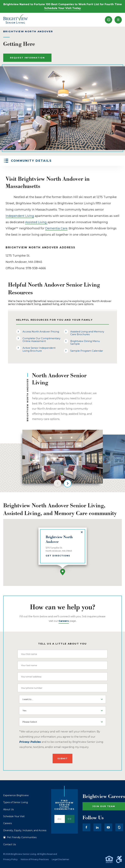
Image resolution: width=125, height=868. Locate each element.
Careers (7, 823)
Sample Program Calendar (87, 351)
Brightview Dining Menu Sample (85, 342)
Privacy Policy (10, 859)
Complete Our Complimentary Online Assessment (41, 340)
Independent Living (20, 216)
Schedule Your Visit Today (63, 8)
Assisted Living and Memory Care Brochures (87, 333)
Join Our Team (104, 806)
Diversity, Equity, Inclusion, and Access (25, 830)
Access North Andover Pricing (41, 332)
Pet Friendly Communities (20, 837)
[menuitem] (109, 20)
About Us (8, 809)
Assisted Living (36, 222)
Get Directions (58, 555)
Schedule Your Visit (14, 816)
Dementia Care (56, 228)
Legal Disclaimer (60, 859)
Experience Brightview (16, 795)
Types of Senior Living (16, 802)
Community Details (31, 161)
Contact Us (9, 844)
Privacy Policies (30, 742)
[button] (118, 20)
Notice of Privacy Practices (35, 859)
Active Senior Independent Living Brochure (39, 349)
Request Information (27, 58)
